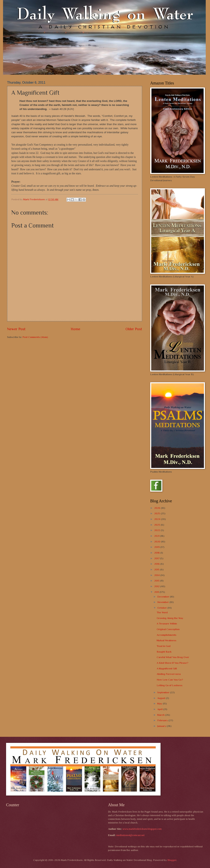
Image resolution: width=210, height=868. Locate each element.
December (164, 597)
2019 (157, 547)
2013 (157, 581)
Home (76, 329)
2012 (157, 586)
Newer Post (16, 329)
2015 (157, 569)
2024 (158, 519)
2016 (157, 564)
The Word (162, 612)
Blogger (172, 860)
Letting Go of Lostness (170, 685)
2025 (157, 513)
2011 (157, 592)
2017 (157, 558)
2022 (157, 530)
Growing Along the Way (170, 618)
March (161, 715)
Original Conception (168, 629)
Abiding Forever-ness (169, 674)
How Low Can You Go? (170, 680)
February (163, 720)
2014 (157, 575)
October (162, 608)
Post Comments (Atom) (35, 337)
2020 (158, 542)
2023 (157, 525)
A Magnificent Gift (167, 668)
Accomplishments (167, 635)
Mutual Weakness (167, 640)
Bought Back (164, 652)
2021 (157, 536)
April (160, 709)
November (163, 602)
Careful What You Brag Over (173, 657)
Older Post (134, 329)
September (164, 692)
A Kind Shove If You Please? (172, 663)
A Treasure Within (167, 624)
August (162, 698)
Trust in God (164, 646)
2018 (157, 553)
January (162, 726)
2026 (158, 508)
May (160, 703)
